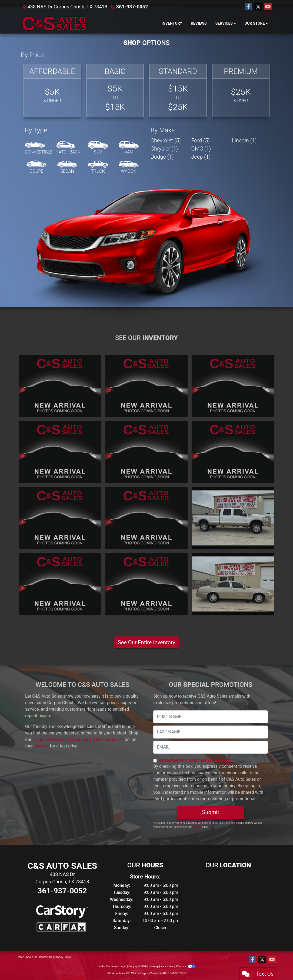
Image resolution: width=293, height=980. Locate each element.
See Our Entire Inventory (146, 642)
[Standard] (178, 91)
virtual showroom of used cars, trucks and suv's (78, 739)
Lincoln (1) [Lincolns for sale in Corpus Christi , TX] (244, 141)
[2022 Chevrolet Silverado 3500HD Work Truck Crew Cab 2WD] (146, 386)
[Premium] (241, 91)
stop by (42, 746)
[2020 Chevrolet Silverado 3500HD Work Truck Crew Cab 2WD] (233, 386)
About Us (31, 957)
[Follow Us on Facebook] (248, 7)
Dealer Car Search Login (112, 966)
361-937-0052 (132, 7)
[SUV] (98, 148)
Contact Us (46, 957)
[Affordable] (52, 91)
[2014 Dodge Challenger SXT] (146, 518)
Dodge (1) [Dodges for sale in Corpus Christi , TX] (162, 157)
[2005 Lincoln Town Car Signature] (233, 584)
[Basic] (115, 91)
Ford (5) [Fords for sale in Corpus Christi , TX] (200, 141)
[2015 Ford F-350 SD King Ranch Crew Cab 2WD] (233, 452)
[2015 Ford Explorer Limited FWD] (146, 452)
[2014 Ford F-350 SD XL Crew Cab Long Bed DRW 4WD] (60, 518)
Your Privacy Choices (178, 966)
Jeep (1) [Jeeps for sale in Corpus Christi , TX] (201, 157)
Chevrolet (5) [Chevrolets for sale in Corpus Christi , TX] (166, 141)
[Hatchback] (68, 148)
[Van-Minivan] (129, 148)
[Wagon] (129, 167)
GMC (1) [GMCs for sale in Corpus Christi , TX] (201, 149)
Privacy (197, 827)
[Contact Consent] (155, 761)
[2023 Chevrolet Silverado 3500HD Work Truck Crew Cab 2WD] (60, 386)
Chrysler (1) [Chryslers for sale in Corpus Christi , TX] (164, 149)
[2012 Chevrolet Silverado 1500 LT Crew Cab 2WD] (60, 584)
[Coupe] (36, 167)
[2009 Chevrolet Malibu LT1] (146, 584)
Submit (211, 812)
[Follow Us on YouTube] (268, 7)
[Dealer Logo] (55, 24)
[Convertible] (39, 148)
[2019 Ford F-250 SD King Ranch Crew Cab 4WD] (60, 452)
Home (20, 957)
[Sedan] (67, 167)
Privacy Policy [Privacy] (63, 957)
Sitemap (154, 966)
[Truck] (98, 167)
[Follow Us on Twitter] (258, 7)
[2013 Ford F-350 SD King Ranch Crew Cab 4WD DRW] (233, 518)
